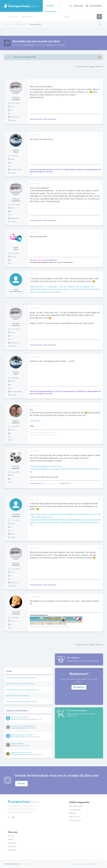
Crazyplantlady (16, 754)
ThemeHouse (24, 864)
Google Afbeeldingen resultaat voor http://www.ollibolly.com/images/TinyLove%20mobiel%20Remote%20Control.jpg (65, 469)
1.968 (13, 430)
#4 (100, 232)
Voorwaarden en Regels (78, 864)
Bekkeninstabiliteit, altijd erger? (22, 735)
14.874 (13, 257)
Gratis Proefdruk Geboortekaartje (18, 696)
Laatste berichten (27, 17)
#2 (100, 135)
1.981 (13, 621)
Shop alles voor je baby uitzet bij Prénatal (20, 684)
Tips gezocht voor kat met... (21, 717)
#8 (100, 406)
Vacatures (12, 847)
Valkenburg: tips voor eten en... (22, 753)
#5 (100, 274)
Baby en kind (74, 817)
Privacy (11, 839)
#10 (100, 499)
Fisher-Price (35, 421)
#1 (100, 82)
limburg (13, 173)
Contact (11, 836)
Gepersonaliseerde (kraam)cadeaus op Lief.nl (22, 702)
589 (12, 476)
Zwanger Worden (76, 806)
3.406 (13, 524)
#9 (100, 451)
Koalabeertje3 (16, 728)
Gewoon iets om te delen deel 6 (22, 726)
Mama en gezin (75, 820)
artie (12, 746)
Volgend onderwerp (96, 66)
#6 (100, 308)
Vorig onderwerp (82, 66)
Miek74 (16, 421)
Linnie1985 (16, 515)
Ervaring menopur (17, 744)
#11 (100, 548)
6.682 (13, 159)
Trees (16, 289)
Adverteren (12, 850)
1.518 (13, 107)
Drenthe (14, 120)
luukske (16, 150)
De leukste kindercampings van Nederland (21, 678)
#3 (100, 184)
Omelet (16, 248)
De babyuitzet (29, 45)
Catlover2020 (16, 719)
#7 (100, 357)
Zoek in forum (12, 17)
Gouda (13, 537)
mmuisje (16, 466)
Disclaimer (12, 843)
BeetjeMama (15, 737)
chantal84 (16, 612)
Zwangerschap (75, 810)
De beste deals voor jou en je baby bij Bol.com (22, 690)
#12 (100, 597)
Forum (50, 6)
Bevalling (73, 813)
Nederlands (93, 864)
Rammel (50, 45)
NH (12, 440)
